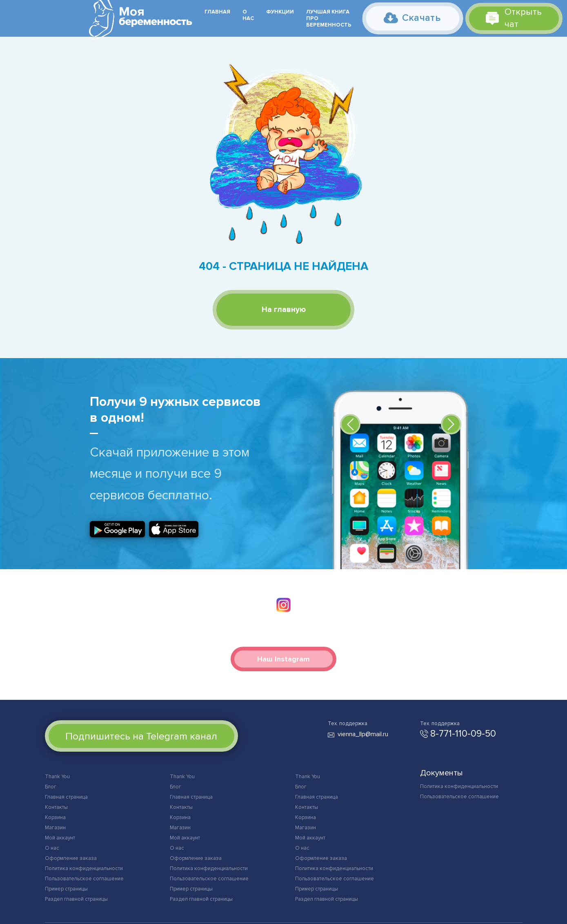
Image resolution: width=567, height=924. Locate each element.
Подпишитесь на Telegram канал (141, 736)
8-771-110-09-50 (463, 734)
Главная (217, 12)
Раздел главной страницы (76, 899)
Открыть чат (514, 18)
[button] (350, 424)
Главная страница (66, 797)
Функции (280, 12)
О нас (248, 15)
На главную (284, 310)
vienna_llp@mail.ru (363, 734)
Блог (51, 787)
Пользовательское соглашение (84, 879)
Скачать (412, 18)
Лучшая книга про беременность (329, 18)
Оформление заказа (71, 858)
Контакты (56, 807)
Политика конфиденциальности (84, 868)
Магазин (55, 828)
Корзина (55, 817)
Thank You (57, 777)
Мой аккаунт (60, 838)
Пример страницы (66, 889)
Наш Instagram (283, 659)
